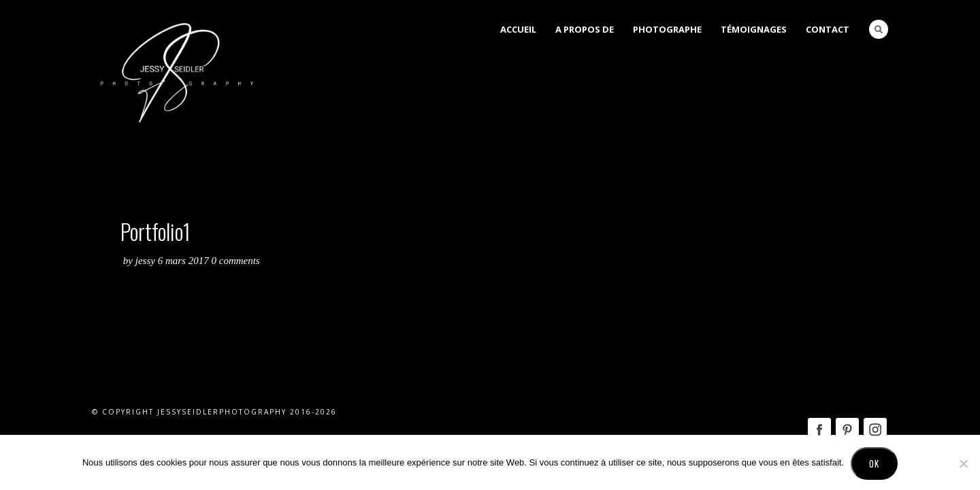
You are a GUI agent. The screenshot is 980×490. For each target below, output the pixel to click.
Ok (874, 463)
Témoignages (754, 29)
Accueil (518, 29)
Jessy (147, 261)
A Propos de (585, 29)
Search (879, 29)
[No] (963, 463)
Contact (828, 29)
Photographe (667, 29)
